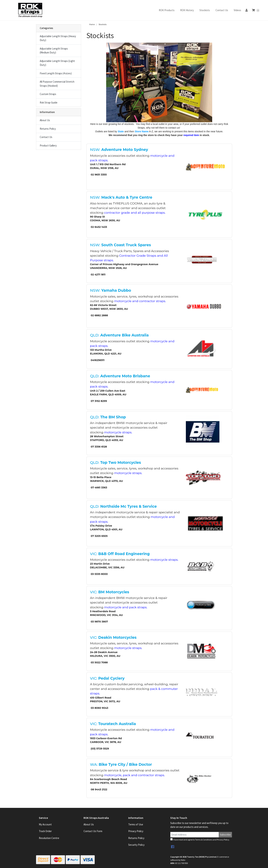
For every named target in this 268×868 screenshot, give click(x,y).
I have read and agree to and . (200, 840)
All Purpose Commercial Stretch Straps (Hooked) (57, 84)
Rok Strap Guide (49, 103)
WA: (121, 764)
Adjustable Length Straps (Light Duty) (57, 63)
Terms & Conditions (204, 840)
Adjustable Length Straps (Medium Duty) (54, 51)
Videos (237, 10)
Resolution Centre (49, 838)
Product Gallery (48, 145)
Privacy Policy (136, 831)
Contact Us (222, 10)
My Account (45, 824)
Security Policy (136, 845)
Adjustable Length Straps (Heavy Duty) (58, 38)
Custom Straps (48, 94)
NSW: (119, 150)
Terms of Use (136, 824)
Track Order (45, 831)
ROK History (187, 10)
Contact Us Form (93, 831)
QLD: (119, 335)
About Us (45, 120)
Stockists (205, 10)
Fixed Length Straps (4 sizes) (56, 73)
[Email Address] (195, 835)
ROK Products (167, 10)
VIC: (120, 554)
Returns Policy (48, 129)
